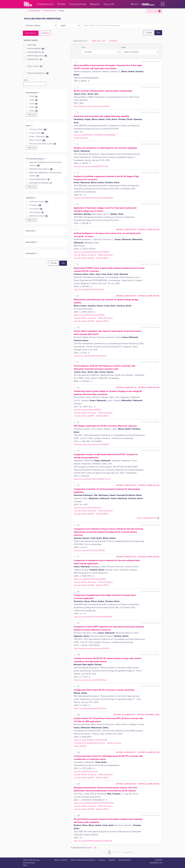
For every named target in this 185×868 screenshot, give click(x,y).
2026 (34, 97)
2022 (34, 111)
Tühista (149, 33)
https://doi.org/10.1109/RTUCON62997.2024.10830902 (95, 135)
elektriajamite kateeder (41, 183)
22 (78, 715)
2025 (34, 100)
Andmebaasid (34, 11)
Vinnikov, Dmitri (38, 129)
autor (29, 126)
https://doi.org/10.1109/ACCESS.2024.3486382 (91, 252)
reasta (123, 47)
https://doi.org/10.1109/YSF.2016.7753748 (89, 551)
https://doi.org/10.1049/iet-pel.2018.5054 (89, 315)
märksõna (31, 198)
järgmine (128, 852)
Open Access (35, 66)
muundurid (36, 209)
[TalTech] (28, 4)
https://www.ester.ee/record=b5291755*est (90, 708)
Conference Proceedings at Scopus (89, 743)
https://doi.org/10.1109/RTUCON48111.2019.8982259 (93, 198)
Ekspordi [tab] (113, 41)
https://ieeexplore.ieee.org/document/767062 (91, 106)
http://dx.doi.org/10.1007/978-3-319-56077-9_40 (92, 479)
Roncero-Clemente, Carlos (43, 144)
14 (78, 451)
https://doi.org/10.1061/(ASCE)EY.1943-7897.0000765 (94, 803)
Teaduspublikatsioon (38, 73)
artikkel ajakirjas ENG (149, 230)
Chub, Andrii (37, 133)
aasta (26, 80)
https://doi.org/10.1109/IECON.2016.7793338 (90, 740)
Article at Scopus (81, 138)
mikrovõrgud (37, 212)
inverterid (35, 205)
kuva (83, 47)
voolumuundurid (39, 202)
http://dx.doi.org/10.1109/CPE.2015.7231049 (90, 356)
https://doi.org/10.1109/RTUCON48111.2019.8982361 (93, 617)
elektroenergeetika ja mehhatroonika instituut (45, 164)
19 (78, 623)
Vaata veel (31, 115)
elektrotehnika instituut (41, 169)
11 (78, 362)
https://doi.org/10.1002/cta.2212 (86, 772)
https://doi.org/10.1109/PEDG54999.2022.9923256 (93, 841)
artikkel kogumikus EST (125, 715)
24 (78, 784)
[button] (162, 4)
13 (78, 422)
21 (78, 686)
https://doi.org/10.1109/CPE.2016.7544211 (89, 290)
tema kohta (32, 242)
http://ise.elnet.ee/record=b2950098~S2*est (91, 166)
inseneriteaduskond (40, 179)
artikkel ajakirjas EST (126, 230)
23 (78, 752)
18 (78, 592)
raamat (32, 45)
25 (78, 816)
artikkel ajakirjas (36, 49)
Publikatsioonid (49, 11)
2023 (34, 107)
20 (79, 655)
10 (78, 327)
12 (78, 388)
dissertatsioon (35, 59)
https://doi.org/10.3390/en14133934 (87, 410)
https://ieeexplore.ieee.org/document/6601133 (92, 648)
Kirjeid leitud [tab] (80, 41)
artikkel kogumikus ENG (148, 715)
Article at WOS (102, 258)
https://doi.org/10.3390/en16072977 (87, 508)
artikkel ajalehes (36, 52)
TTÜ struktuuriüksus (36, 159)
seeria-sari (32, 231)
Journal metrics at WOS (84, 258)
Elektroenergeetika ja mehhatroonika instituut (45, 174)
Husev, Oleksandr (39, 137)
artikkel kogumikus (37, 56)
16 (78, 525)
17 (78, 557)
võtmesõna (32, 254)
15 (78, 485)
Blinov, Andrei (37, 140)
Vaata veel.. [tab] (98, 41)
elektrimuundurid (39, 216)
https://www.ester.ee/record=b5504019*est (90, 680)
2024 (34, 104)
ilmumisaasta (33, 93)
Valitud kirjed (154, 11)
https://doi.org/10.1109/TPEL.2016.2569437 (90, 579)
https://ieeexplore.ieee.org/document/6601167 (92, 445)
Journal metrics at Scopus (85, 255)
